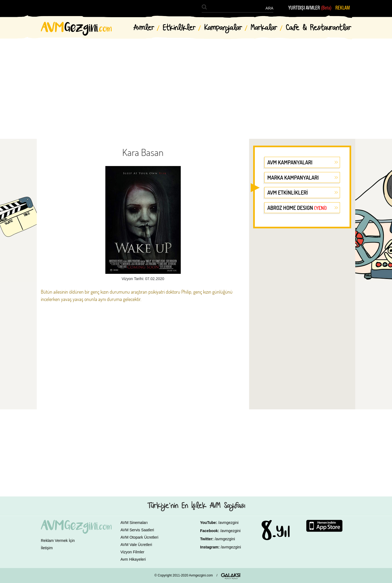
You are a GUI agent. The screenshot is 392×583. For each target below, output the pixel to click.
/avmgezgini (228, 523)
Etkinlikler (179, 28)
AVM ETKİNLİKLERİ (288, 192)
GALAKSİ (231, 576)
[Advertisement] (196, 84)
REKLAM (343, 8)
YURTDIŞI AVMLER (310, 8)
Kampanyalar (223, 28)
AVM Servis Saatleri (137, 530)
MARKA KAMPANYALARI (293, 177)
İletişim (47, 548)
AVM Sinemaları (134, 523)
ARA (269, 8)
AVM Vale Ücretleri (136, 545)
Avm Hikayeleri (133, 559)
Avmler (144, 28)
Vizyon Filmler (133, 552)
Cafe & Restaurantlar (318, 28)
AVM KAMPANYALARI (290, 162)
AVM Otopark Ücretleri (140, 537)
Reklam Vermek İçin (58, 541)
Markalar (264, 28)
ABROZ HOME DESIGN (297, 208)
